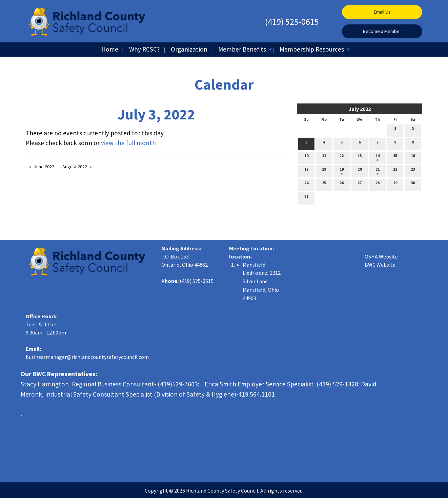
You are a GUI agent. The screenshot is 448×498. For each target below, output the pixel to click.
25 (324, 184)
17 (306, 171)
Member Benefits (242, 49)
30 (413, 184)
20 (360, 171)
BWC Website (380, 265)
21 (378, 171)
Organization (189, 49)
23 (413, 171)
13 (360, 157)
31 (306, 198)
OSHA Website (381, 256)
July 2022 (360, 109)
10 (306, 157)
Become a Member (382, 31)
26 (342, 184)
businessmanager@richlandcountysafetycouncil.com (87, 357)
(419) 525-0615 (292, 22)
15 (395, 157)
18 (324, 171)
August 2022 (75, 167)
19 (342, 171)
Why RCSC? (145, 49)
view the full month (128, 143)
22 (395, 171)
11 (324, 157)
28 (378, 184)
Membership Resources (312, 49)
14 (378, 157)
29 (395, 184)
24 (306, 184)
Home (110, 49)
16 (413, 157)
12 (342, 157)
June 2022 (44, 167)
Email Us (382, 12)
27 (360, 184)
